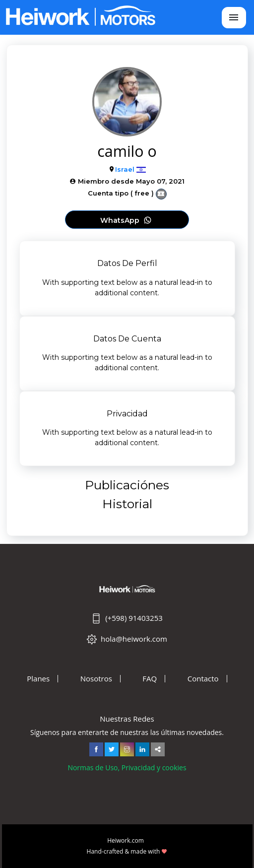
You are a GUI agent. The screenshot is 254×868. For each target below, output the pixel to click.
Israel (125, 169)
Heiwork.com (126, 840)
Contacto (203, 679)
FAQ (150, 679)
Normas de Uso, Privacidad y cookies (127, 768)
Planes (38, 679)
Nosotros (96, 679)
